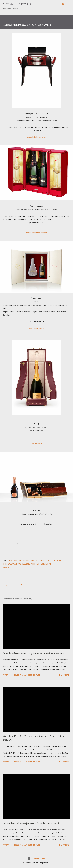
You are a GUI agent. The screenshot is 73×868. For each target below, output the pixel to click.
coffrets (35, 561)
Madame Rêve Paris (17, 4)
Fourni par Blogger (37, 858)
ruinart (49, 564)
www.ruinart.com (36, 534)
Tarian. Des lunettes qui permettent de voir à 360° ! (31, 823)
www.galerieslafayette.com (36, 137)
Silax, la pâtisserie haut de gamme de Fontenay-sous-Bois (33, 653)
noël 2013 (26, 564)
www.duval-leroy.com (36, 328)
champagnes (25, 561)
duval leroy (46, 561)
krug (19, 564)
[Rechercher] (63, 4)
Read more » (65, 675)
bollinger (14, 561)
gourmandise (58, 561)
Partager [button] (7, 568)
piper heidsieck (38, 564)
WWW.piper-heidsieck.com (37, 233)
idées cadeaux (9, 564)
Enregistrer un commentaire (14, 585)
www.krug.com (36, 444)
